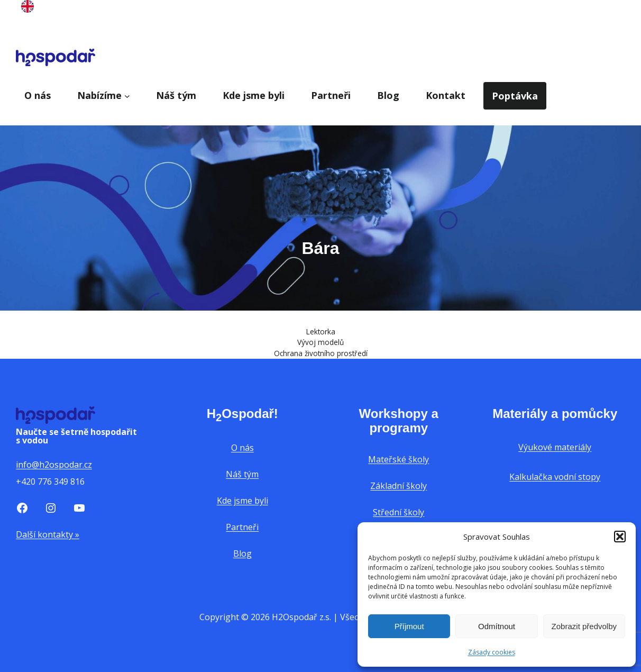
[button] (620, 537)
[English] (28, 9)
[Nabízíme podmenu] (127, 96)
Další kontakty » (48, 534)
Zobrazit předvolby (584, 626)
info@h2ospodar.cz (54, 465)
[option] (28, 8)
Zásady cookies (492, 652)
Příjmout (409, 626)
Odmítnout (497, 626)
